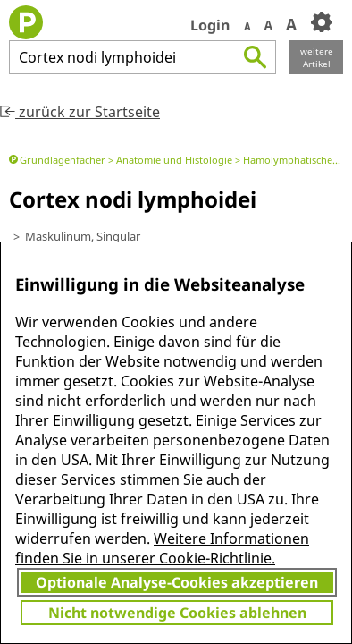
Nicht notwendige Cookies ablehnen (177, 613)
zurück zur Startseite (80, 112)
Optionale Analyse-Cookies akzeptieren (177, 582)
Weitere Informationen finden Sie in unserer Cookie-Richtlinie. (162, 548)
